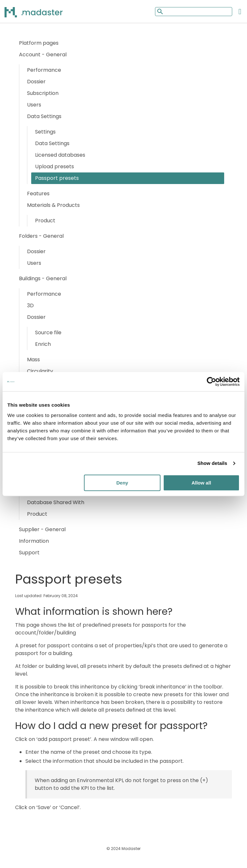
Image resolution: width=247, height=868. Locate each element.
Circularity (40, 371)
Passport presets (57, 178)
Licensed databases (60, 155)
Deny (122, 483)
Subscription (43, 93)
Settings (45, 132)
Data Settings (44, 116)
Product (45, 221)
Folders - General (41, 236)
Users (34, 105)
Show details (212, 463)
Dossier (36, 82)
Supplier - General (42, 529)
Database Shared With (56, 502)
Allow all (201, 483)
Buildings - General (43, 278)
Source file (48, 332)
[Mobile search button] (160, 11)
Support (29, 553)
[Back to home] (42, 12)
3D (30, 305)
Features (38, 194)
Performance (44, 70)
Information (34, 541)
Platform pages (39, 43)
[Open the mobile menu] (240, 12)
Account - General (43, 55)
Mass (33, 360)
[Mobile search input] (194, 12)
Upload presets (55, 166)
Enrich (43, 344)
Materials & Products (53, 205)
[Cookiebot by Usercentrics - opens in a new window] (211, 382)
